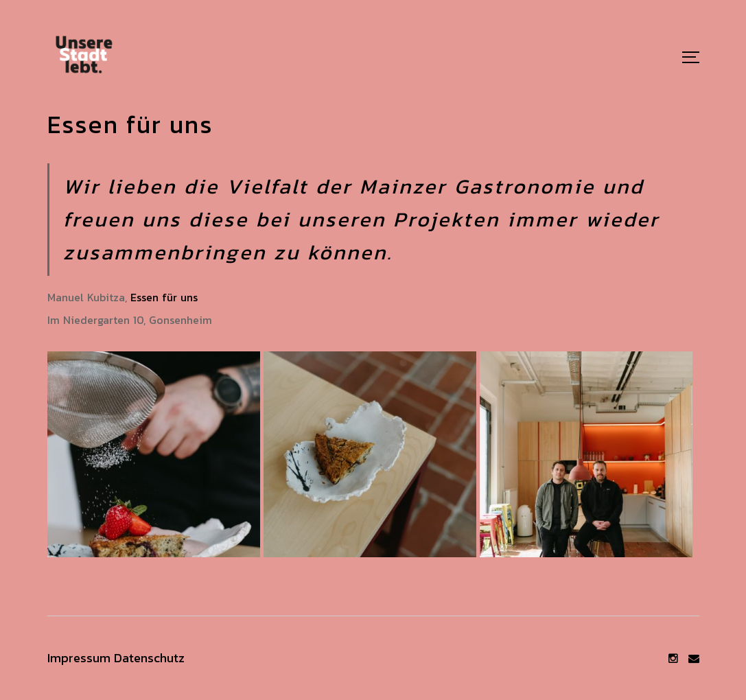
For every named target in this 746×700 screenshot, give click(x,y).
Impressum (79, 658)
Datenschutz (149, 658)
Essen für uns (164, 297)
